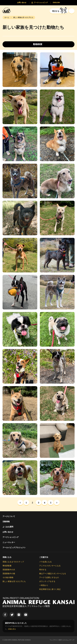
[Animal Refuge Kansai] (7, 10)
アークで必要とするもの (49, 577)
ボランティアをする (47, 581)
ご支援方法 (44, 557)
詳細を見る (12, 629)
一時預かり (44, 585)
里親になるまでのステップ (13, 562)
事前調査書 (7, 566)
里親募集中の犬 (9, 570)
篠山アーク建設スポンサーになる (53, 574)
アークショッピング (11, 537)
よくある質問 (8, 527)
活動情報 (6, 522)
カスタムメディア (68, 640)
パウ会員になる (45, 562)
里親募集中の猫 (9, 574)
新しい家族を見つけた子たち (14, 581)
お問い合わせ (8, 532)
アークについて (9, 516)
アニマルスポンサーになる (50, 566)
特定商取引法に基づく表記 (50, 589)
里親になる (7, 557)
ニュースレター (9, 542)
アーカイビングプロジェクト (14, 548)
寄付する (43, 570)
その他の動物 (8, 577)
